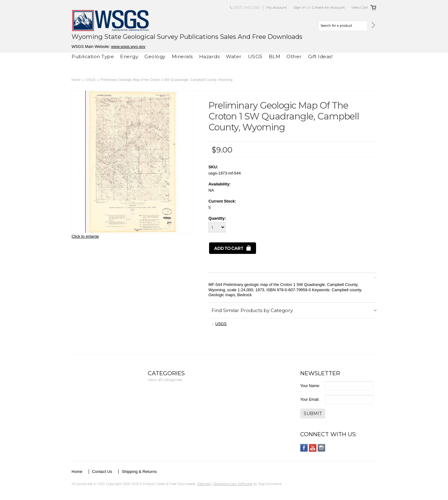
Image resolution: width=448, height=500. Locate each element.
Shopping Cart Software (233, 484)
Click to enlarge (85, 236)
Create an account (329, 7)
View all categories (165, 380)
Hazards (210, 56)
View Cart (360, 7)
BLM (275, 56)
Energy (129, 56)
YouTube (313, 448)
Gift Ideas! (320, 56)
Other (294, 56)
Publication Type (93, 56)
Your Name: (310, 386)
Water (234, 56)
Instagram (322, 448)
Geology (155, 56)
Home (76, 80)
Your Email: (310, 400)
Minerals (182, 56)
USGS (255, 56)
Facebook (304, 448)
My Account (277, 7)
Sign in (299, 7)
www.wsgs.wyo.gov (128, 47)
